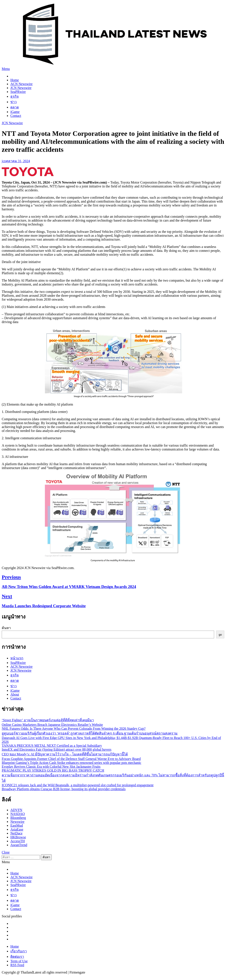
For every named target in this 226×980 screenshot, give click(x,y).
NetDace (16, 833)
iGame (15, 112)
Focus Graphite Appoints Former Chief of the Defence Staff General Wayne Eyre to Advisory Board (71, 759)
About (15, 694)
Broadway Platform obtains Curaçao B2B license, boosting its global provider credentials (64, 789)
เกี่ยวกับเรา (19, 951)
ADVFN (16, 810)
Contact (16, 116)
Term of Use (19, 961)
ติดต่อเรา (17, 957)
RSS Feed (17, 965)
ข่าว (14, 102)
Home (15, 80)
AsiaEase (17, 829)
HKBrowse (18, 837)
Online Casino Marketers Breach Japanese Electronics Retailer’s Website (52, 725)
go (220, 635)
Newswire (17, 822)
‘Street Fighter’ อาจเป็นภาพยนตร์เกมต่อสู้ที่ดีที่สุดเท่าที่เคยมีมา (48, 720)
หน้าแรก (17, 658)
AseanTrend (19, 845)
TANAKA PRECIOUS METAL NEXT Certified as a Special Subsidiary (52, 746)
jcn (4, 161)
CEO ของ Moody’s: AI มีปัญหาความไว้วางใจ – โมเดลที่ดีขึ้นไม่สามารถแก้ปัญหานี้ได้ (65, 754)
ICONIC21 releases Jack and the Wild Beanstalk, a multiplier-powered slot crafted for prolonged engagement (78, 785)
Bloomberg (18, 818)
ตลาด (15, 107)
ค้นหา (6, 628)
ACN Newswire (22, 84)
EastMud (17, 825)
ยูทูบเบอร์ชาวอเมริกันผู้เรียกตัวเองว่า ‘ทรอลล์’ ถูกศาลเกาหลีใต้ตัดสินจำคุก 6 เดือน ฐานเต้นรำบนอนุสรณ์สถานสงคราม (90, 733)
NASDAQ (18, 814)
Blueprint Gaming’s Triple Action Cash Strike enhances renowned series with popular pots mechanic (71, 763)
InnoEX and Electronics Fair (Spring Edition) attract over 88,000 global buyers (57, 749)
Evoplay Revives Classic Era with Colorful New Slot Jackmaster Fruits (51, 767)
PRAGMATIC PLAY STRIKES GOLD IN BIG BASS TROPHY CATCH (53, 770)
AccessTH (18, 841)
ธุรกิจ (14, 96)
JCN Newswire (21, 88)
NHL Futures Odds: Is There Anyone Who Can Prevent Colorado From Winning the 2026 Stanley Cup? (74, 729)
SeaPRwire (18, 92)
